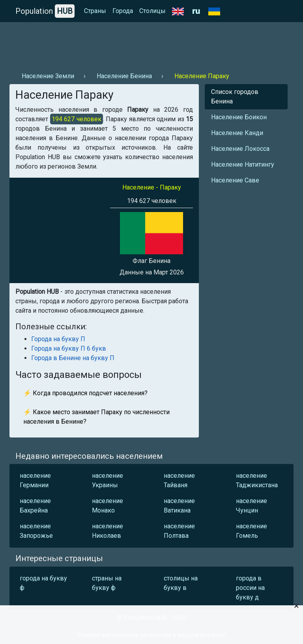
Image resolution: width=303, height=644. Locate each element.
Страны (95, 11)
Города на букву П (58, 339)
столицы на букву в (181, 583)
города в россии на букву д (250, 588)
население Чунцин (252, 506)
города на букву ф (43, 583)
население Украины (108, 480)
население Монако (108, 506)
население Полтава (179, 531)
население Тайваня (179, 480)
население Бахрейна (35, 506)
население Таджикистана (257, 480)
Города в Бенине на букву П (73, 358)
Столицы (152, 11)
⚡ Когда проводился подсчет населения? (85, 393)
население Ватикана (179, 506)
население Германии (35, 480)
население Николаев (108, 531)
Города (123, 11)
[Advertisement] (151, 44)
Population (45, 11)
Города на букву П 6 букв (69, 348)
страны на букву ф (107, 583)
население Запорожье (36, 531)
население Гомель (252, 531)
